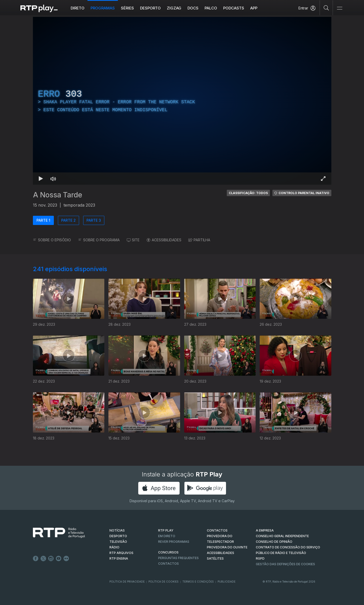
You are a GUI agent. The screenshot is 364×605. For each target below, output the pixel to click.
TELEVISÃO (118, 542)
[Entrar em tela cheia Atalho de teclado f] (323, 179)
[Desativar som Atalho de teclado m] (53, 179)
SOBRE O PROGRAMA (99, 240)
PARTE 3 (94, 220)
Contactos (168, 564)
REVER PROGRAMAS (174, 542)
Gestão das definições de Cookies (285, 564)
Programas (103, 8)
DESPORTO (118, 536)
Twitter (43, 559)
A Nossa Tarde (58, 195)
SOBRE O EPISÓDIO (52, 240)
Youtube (59, 559)
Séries (127, 8)
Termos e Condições (198, 582)
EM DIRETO (167, 536)
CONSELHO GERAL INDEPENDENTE (282, 536)
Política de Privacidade (127, 582)
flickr (66, 559)
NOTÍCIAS (117, 530)
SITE (133, 240)
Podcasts (234, 8)
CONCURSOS (168, 552)
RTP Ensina (119, 558)
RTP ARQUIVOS (121, 553)
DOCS (193, 8)
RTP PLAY (166, 530)
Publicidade (227, 582)
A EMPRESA (265, 530)
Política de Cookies (164, 582)
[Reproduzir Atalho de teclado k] (41, 179)
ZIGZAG (174, 8)
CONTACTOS (217, 530)
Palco (211, 8)
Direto (78, 8)
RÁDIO (114, 547)
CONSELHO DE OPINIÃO (274, 542)
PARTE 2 (68, 220)
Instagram (51, 559)
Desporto (150, 8)
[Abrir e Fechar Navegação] (340, 8)
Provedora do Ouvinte (227, 547)
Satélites (215, 558)
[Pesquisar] (326, 8)
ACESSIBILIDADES (164, 240)
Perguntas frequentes (178, 558)
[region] (182, 101)
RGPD (260, 558)
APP (254, 8)
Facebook (36, 559)
